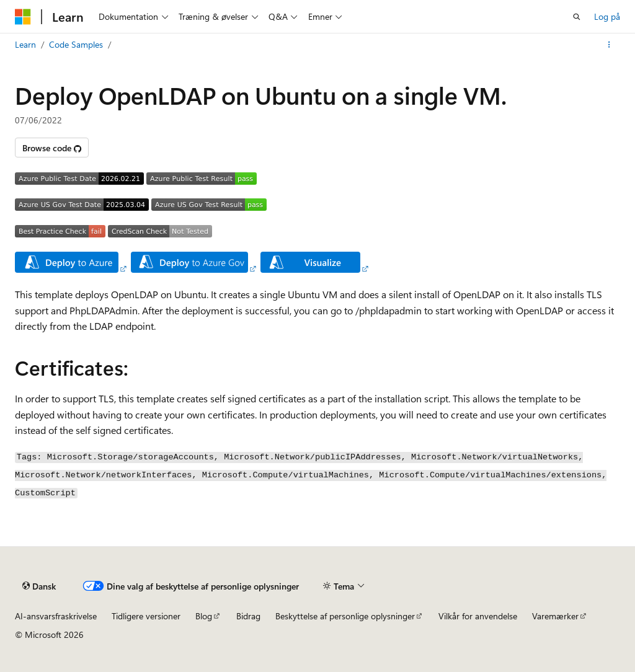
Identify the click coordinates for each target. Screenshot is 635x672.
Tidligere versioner (146, 616)
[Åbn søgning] (577, 17)
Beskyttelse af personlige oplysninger (345, 616)
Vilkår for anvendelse (478, 616)
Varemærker (555, 616)
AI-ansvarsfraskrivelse (56, 616)
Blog (204, 616)
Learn (25, 44)
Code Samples (76, 44)
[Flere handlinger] (609, 45)
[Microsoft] (23, 17)
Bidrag (248, 616)
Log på (607, 16)
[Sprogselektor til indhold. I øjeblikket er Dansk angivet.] (39, 586)
